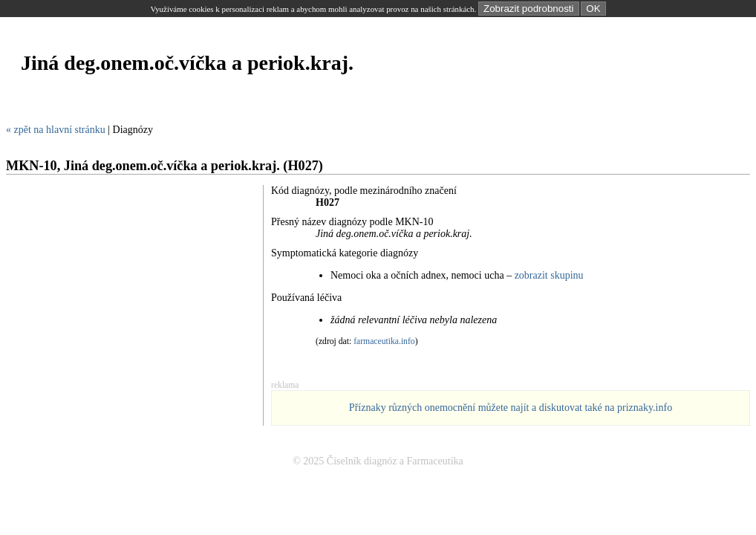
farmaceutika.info (384, 341)
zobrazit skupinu (549, 275)
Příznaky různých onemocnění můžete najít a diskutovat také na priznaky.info (511, 408)
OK (593, 9)
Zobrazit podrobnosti (529, 9)
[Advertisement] (276, 107)
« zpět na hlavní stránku (56, 130)
